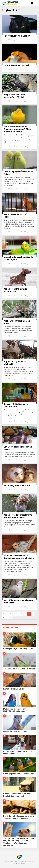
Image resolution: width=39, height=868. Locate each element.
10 (7, 617)
